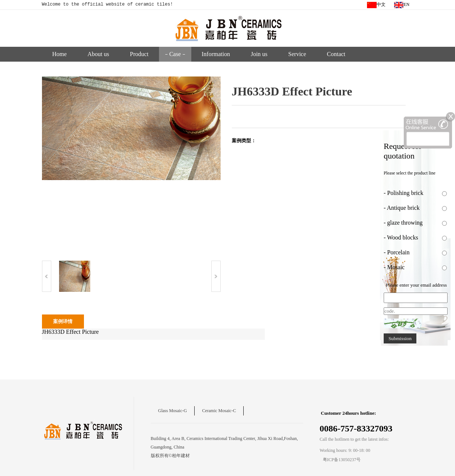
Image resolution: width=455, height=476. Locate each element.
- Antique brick (402, 208)
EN (402, 5)
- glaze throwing (403, 223)
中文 (376, 5)
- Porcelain (399, 252)
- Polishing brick (404, 193)
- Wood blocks (401, 237)
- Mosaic (394, 267)
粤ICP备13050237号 (342, 460)
